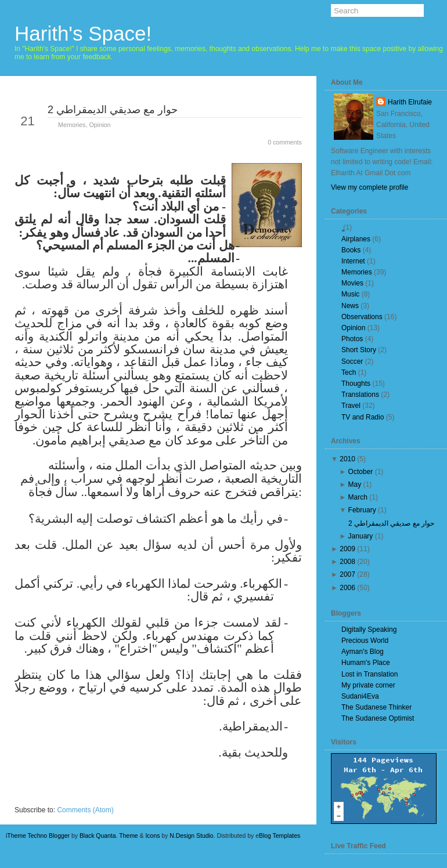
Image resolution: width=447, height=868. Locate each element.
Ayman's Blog (363, 652)
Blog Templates (280, 836)
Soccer (352, 361)
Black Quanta (98, 836)
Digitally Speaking (369, 630)
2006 (347, 588)
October (361, 472)
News (350, 306)
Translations (360, 395)
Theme (129, 836)
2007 (347, 574)
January (361, 536)
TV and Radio (363, 417)
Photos (352, 339)
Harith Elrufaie (410, 102)
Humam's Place (366, 663)
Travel (351, 406)
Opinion (100, 125)
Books (351, 250)
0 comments (285, 142)
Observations (362, 317)
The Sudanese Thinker (376, 707)
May (355, 484)
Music (350, 294)
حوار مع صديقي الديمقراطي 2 (113, 110)
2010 (347, 459)
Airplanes (356, 239)
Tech (349, 372)
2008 (347, 562)
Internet (353, 261)
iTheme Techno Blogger (38, 836)
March (358, 497)
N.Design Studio (191, 836)
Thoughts (356, 384)
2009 (347, 549)
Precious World (365, 641)
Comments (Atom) (85, 810)
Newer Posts (46, 798)
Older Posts (272, 798)
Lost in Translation (370, 674)
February (362, 510)
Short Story (359, 350)
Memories (72, 125)
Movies (352, 283)
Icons (152, 836)
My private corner (368, 685)
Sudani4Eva (360, 696)
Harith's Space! (83, 33)
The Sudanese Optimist (378, 718)
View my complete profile (370, 187)
